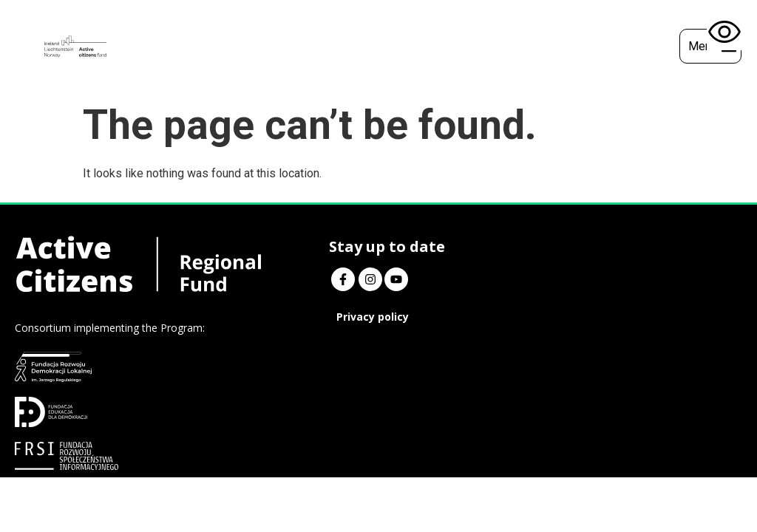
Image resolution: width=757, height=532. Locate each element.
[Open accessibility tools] (724, 33)
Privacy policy (302, 317)
